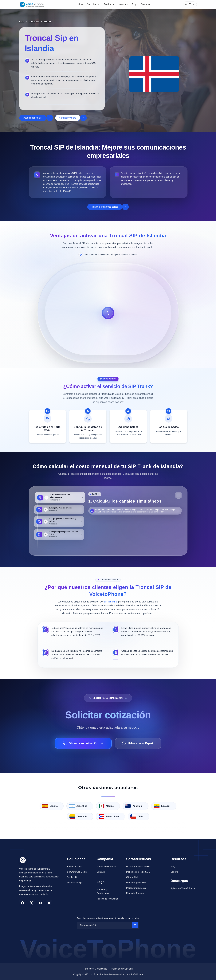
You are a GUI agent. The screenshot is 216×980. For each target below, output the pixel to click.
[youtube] (49, 903)
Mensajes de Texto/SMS (138, 872)
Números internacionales (138, 866)
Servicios (93, 4)
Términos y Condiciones (103, 892)
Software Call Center (77, 872)
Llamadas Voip (74, 883)
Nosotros (123, 4)
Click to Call (132, 877)
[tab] (59, 498)
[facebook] (23, 903)
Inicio (80, 4)
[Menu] (190, 4)
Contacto (145, 4)
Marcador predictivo (136, 883)
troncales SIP (69, 173)
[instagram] (40, 903)
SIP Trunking (110, 602)
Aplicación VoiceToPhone (183, 888)
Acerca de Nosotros (106, 866)
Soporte (175, 872)
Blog (134, 4)
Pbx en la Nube (75, 866)
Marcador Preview (135, 893)
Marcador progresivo (136, 888)
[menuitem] (80, 4)
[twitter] (31, 903)
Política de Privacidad (107, 899)
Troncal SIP (34, 22)
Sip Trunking (73, 877)
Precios (109, 4)
